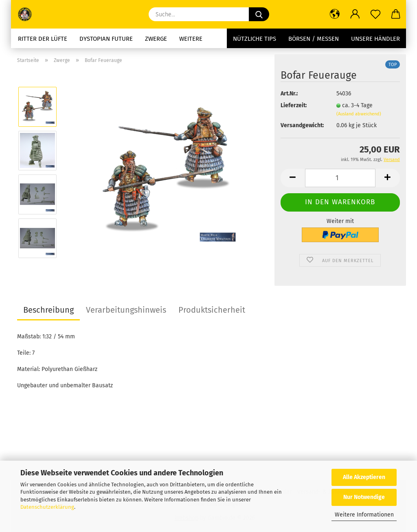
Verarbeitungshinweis (126, 310)
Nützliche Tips (255, 39)
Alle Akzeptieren (364, 477)
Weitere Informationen (364, 515)
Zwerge (156, 39)
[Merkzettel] (375, 14)
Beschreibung (48, 310)
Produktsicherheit (212, 310)
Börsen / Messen (314, 39)
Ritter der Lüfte (43, 39)
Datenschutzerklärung (47, 507)
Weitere (191, 39)
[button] (335, 14)
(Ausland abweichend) (359, 114)
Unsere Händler (375, 39)
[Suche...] (259, 14)
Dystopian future (106, 39)
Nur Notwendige (364, 497)
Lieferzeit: (294, 105)
